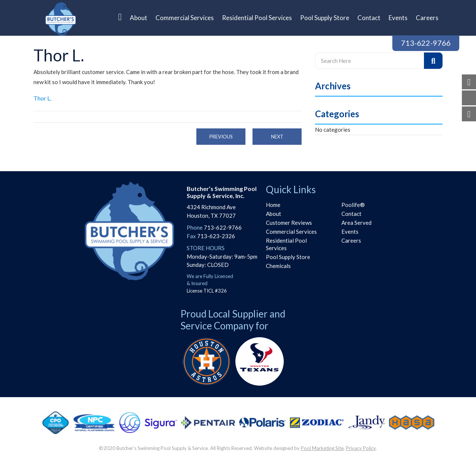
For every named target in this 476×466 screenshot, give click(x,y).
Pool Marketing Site (322, 448)
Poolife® (353, 205)
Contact (351, 214)
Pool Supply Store (288, 257)
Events (350, 232)
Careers (351, 240)
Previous (221, 137)
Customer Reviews (289, 223)
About (274, 214)
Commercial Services (291, 232)
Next (277, 137)
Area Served (356, 223)
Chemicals (278, 266)
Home (273, 205)
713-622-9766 (426, 43)
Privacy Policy (361, 448)
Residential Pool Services (286, 244)
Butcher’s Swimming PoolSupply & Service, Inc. (222, 192)
